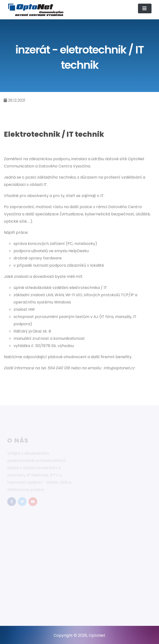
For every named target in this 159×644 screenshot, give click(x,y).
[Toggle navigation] (145, 8)
